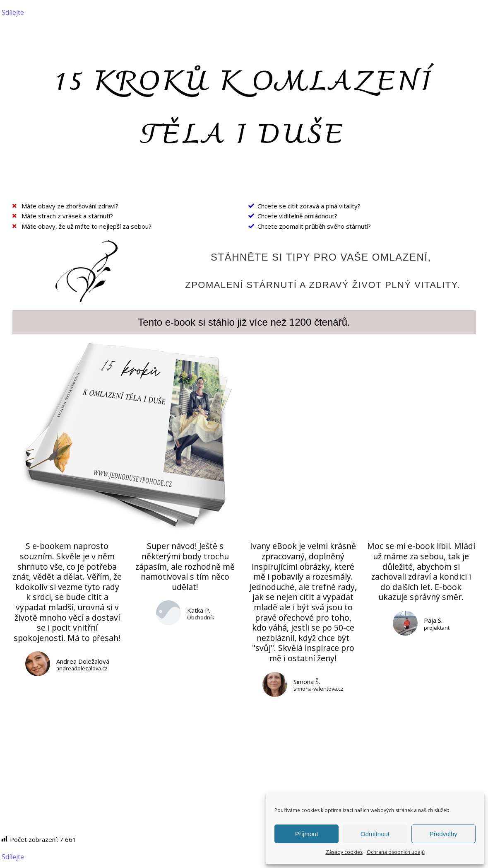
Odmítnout (375, 834)
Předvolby (444, 834)
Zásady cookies (344, 852)
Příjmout (307, 834)
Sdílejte (13, 12)
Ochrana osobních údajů (396, 852)
